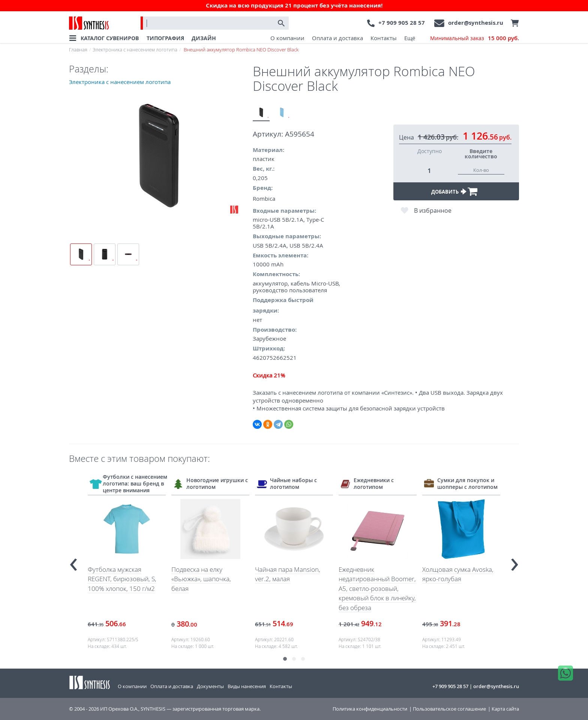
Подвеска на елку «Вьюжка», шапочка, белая (201, 579)
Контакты (384, 38)
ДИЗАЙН (204, 38)
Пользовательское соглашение (449, 709)
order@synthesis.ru (476, 23)
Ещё (410, 38)
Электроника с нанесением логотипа (135, 50)
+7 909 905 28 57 (402, 23)
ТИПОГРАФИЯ (165, 38)
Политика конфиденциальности (370, 709)
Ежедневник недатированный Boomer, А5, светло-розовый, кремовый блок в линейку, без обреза (377, 588)
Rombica (264, 198)
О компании (287, 38)
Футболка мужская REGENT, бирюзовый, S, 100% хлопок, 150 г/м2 (122, 579)
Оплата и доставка (337, 38)
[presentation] (73, 561)
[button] (285, 659)
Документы (210, 686)
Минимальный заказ (475, 38)
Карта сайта (505, 709)
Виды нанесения (247, 686)
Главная (78, 50)
